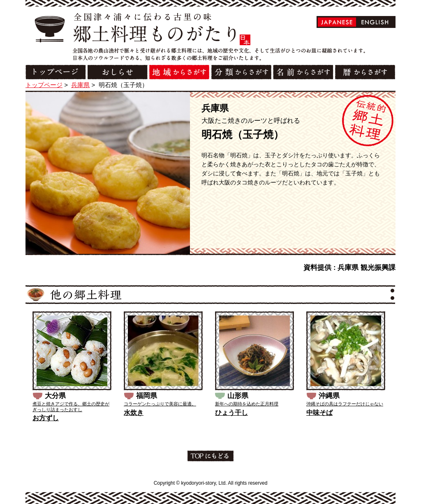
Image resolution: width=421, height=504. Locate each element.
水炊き (134, 413)
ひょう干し (231, 413)
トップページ (44, 85)
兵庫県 (80, 85)
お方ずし (46, 418)
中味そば (319, 413)
